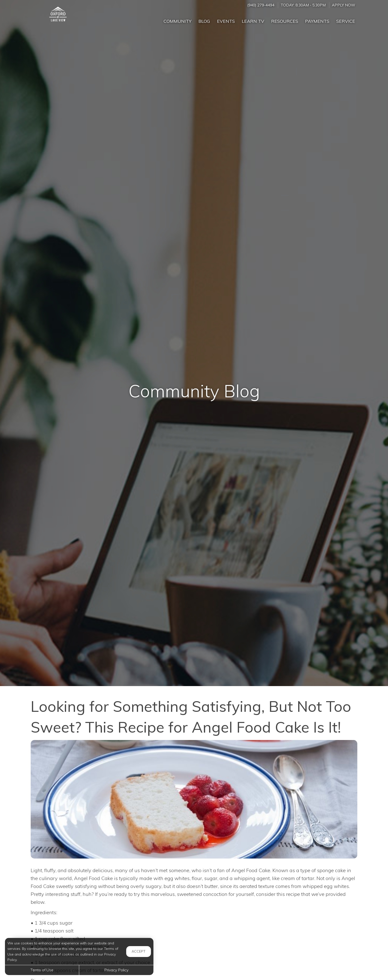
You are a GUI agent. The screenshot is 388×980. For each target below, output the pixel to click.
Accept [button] (139, 951)
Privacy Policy (116, 970)
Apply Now (343, 5)
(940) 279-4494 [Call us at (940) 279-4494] (261, 5)
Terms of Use (42, 970)
